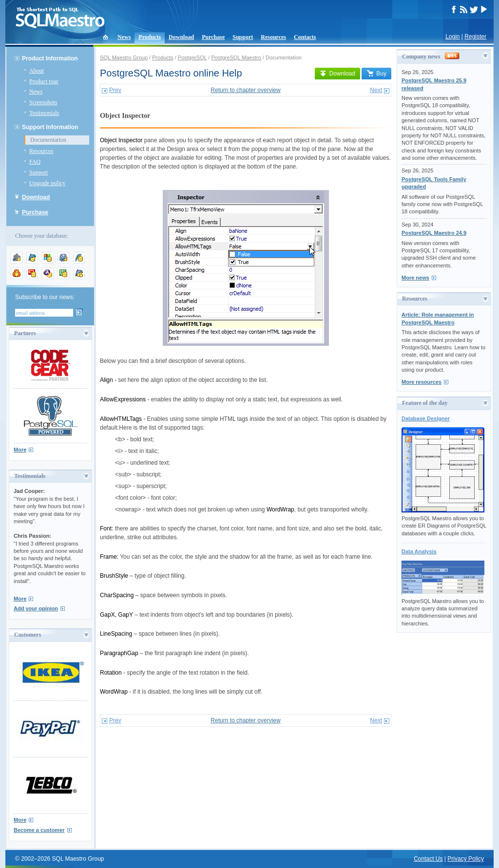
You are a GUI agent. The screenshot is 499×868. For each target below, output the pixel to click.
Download (181, 37)
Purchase (213, 37)
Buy (376, 74)
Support (243, 37)
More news (415, 278)
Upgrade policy (47, 183)
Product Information (50, 58)
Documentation (48, 140)
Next (376, 90)
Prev (115, 90)
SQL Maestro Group (124, 57)
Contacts (305, 37)
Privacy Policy (466, 859)
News (124, 37)
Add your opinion (36, 608)
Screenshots (43, 102)
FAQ (35, 162)
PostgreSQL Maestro (236, 57)
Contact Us (428, 859)
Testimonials (44, 113)
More (20, 450)
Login (452, 37)
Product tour (44, 81)
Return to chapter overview (245, 90)
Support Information (50, 127)
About (37, 71)
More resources (422, 382)
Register (475, 37)
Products (150, 37)
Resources (273, 37)
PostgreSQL (192, 57)
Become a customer (39, 830)
